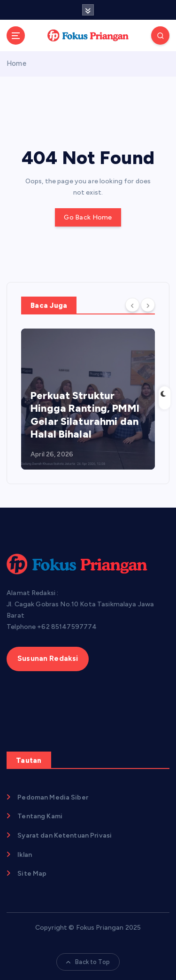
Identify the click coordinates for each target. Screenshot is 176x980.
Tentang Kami (40, 816)
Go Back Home (88, 217)
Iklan (25, 855)
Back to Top (88, 962)
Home (16, 63)
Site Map (32, 874)
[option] (88, 399)
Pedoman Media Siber (53, 797)
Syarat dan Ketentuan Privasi (65, 835)
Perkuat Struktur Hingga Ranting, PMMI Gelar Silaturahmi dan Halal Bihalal (85, 415)
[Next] (148, 305)
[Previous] (132, 305)
